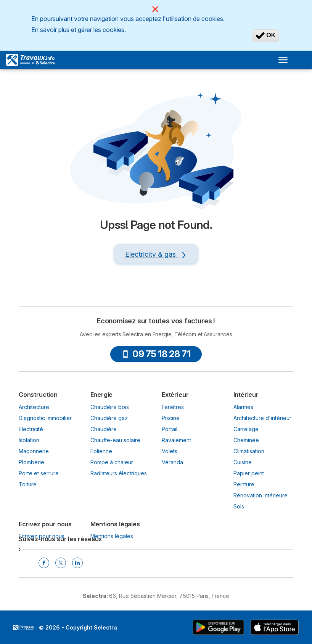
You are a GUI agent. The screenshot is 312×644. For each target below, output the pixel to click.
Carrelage (246, 429)
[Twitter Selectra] (61, 563)
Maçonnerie (34, 451)
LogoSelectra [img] (24, 628)
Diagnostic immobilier (45, 418)
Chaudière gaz (109, 418)
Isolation (29, 440)
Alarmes (243, 407)
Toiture (28, 484)
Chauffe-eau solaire (115, 440)
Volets (170, 451)
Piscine (171, 418)
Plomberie (31, 462)
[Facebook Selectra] (44, 563)
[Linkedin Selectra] (77, 563)
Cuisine (243, 462)
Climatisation (249, 451)
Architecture (34, 407)
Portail (170, 429)
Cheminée (246, 440)
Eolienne (101, 451)
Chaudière (104, 429)
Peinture (244, 484)
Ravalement (176, 440)
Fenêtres (173, 407)
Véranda (172, 462)
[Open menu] (283, 60)
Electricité (31, 429)
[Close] (155, 9)
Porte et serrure (39, 473)
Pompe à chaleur (112, 462)
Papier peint (249, 473)
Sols (239, 506)
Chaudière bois (110, 407)
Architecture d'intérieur (262, 418)
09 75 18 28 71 (156, 354)
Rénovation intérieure (261, 495)
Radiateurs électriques (119, 473)
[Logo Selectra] (30, 60)
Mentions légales (112, 536)
